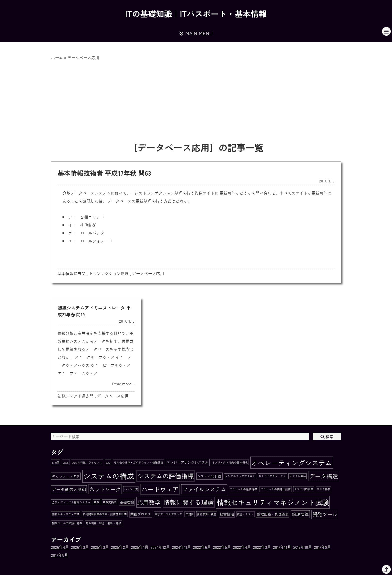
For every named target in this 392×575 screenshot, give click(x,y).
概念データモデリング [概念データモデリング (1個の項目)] (168, 514)
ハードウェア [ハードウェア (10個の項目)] (160, 489)
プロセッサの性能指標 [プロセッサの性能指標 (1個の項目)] (243, 489)
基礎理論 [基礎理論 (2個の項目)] (127, 502)
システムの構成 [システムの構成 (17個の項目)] (109, 476)
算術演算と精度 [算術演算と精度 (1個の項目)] (207, 514)
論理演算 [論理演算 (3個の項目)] (300, 514)
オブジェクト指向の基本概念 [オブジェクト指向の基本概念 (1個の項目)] (230, 462)
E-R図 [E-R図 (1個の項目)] (56, 462)
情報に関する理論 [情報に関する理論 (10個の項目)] (188, 502)
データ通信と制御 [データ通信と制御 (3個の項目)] (69, 489)
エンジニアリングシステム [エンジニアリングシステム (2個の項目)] (187, 462)
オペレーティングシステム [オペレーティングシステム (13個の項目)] (291, 463)
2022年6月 (202, 547)
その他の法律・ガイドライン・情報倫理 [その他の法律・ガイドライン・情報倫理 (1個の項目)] (138, 462)
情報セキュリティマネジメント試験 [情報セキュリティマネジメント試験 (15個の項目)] (273, 502)
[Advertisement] (196, 98)
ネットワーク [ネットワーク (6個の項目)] (105, 489)
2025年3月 (100, 547)
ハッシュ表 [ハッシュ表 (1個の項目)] (131, 489)
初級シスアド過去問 (75, 396)
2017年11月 (282, 547)
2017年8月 (60, 555)
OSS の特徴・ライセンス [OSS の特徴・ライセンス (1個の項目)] (87, 462)
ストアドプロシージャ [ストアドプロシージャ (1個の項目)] (272, 476)
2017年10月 (303, 547)
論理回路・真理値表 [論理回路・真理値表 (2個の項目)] (273, 514)
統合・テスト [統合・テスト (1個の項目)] (245, 514)
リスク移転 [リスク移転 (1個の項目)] (324, 489)
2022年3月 (262, 547)
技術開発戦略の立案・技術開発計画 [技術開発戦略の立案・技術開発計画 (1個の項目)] (105, 514)
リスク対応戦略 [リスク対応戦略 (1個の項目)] (304, 489)
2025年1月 (140, 547)
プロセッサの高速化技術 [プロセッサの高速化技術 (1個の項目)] (276, 489)
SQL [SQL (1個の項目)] (108, 462)
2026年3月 (80, 547)
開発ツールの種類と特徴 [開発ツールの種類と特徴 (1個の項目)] (67, 523)
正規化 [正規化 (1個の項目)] (190, 514)
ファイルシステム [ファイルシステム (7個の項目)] (204, 489)
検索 (327, 437)
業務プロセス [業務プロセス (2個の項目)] (141, 514)
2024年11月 (181, 547)
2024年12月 (160, 547)
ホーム (57, 57)
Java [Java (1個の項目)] (66, 462)
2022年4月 (242, 547)
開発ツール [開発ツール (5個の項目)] (325, 514)
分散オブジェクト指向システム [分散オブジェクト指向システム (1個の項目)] (71, 502)
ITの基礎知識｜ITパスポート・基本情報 (196, 13)
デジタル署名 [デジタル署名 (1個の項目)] (298, 476)
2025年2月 (120, 547)
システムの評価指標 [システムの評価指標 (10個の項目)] (166, 476)
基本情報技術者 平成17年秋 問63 (104, 173)
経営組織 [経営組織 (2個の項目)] (227, 514)
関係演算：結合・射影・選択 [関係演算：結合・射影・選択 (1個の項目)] (103, 523)
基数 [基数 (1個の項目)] (96, 502)
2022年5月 (222, 547)
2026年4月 (60, 547)
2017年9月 (322, 547)
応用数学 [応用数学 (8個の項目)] (149, 502)
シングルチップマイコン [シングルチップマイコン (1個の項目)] (240, 476)
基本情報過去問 (71, 273)
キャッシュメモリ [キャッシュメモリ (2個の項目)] (66, 476)
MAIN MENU (196, 33)
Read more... (123, 384)
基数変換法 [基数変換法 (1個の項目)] (110, 502)
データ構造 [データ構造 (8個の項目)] (324, 476)
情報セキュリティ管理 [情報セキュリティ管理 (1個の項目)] (66, 514)
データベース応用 (148, 273)
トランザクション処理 (109, 273)
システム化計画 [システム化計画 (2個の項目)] (209, 476)
